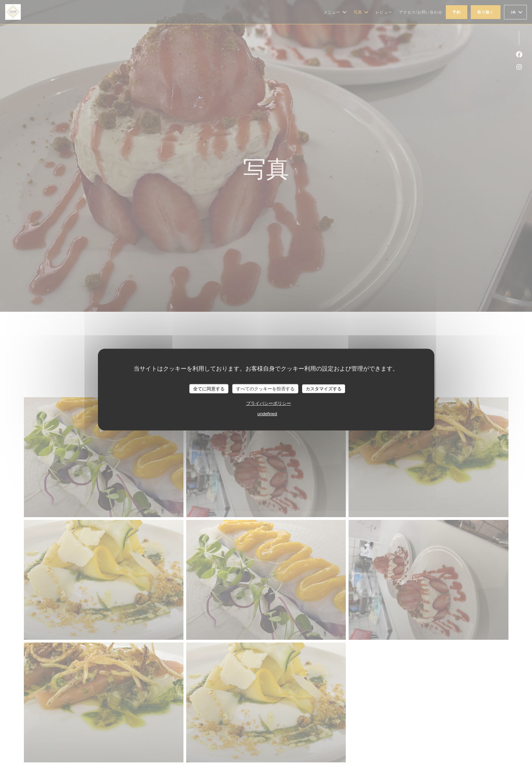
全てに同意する (209, 388)
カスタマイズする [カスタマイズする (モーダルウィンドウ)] (324, 388)
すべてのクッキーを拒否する (265, 388)
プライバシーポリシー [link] (269, 403)
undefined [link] (267, 414)
